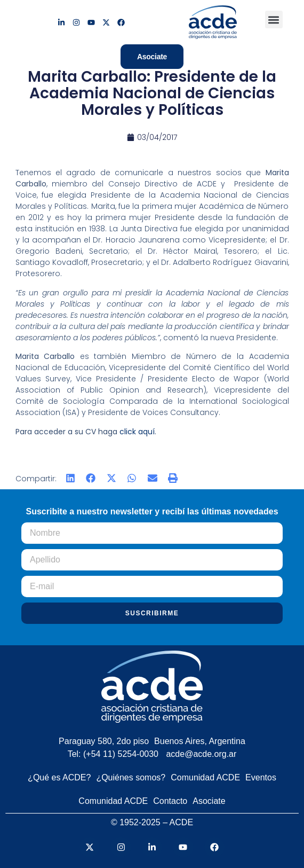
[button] (274, 19)
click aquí (137, 432)
